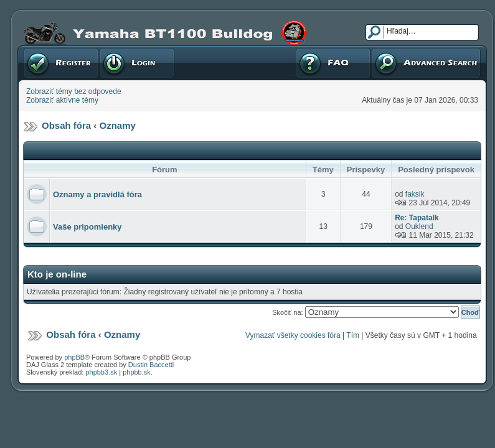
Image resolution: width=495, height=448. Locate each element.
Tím (353, 335)
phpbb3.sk (101, 372)
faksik (415, 194)
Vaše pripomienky (87, 227)
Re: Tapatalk (417, 218)
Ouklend (419, 226)
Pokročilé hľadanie (426, 63)
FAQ (333, 63)
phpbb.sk (137, 372)
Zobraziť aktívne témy (62, 100)
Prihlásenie (137, 63)
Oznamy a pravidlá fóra (97, 194)
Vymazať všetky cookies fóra (293, 335)
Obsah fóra (66, 125)
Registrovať (61, 63)
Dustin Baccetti (151, 365)
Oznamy (118, 125)
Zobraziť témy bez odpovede (74, 91)
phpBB (74, 357)
